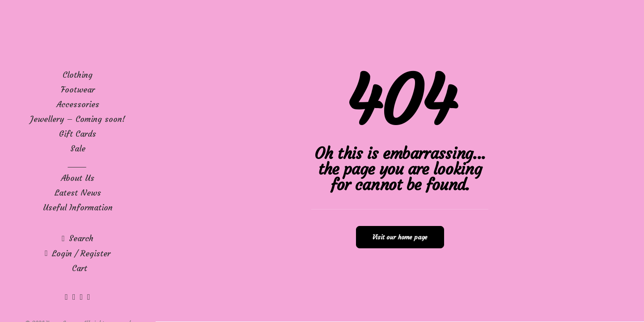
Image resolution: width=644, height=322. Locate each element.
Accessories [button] (78, 104)
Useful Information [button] (78, 207)
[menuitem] (78, 75)
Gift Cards (78, 134)
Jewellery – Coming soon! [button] (78, 119)
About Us (78, 178)
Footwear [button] (78, 90)
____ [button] (78, 163)
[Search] (78, 238)
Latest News (78, 193)
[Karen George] (78, 34)
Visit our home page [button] (400, 237)
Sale (78, 148)
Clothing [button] (78, 75)
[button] (68, 297)
